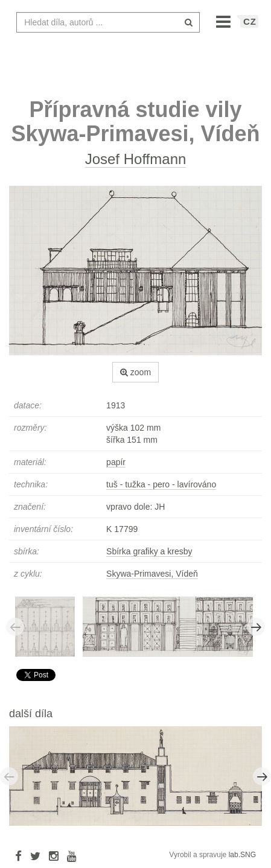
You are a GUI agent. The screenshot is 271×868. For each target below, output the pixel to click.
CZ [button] (250, 21)
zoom (135, 372)
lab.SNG (242, 855)
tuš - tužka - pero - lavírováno (161, 484)
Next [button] (256, 627)
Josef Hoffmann (136, 159)
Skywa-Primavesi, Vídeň (152, 574)
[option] (49, 626)
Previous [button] (15, 627)
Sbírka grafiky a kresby (149, 551)
